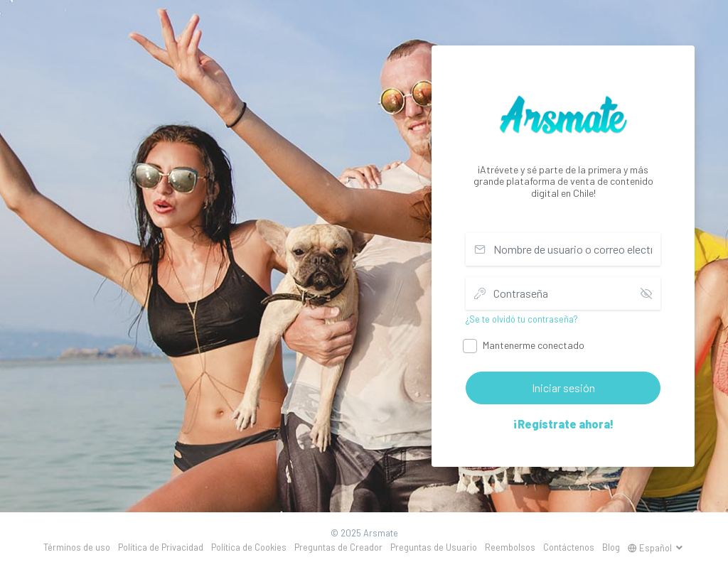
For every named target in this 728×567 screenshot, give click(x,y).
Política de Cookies (249, 547)
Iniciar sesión (563, 388)
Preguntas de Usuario (434, 547)
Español (651, 548)
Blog (611, 547)
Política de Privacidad (161, 547)
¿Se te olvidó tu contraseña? (522, 319)
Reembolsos (510, 547)
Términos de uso (77, 547)
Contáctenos (569, 547)
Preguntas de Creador (338, 547)
